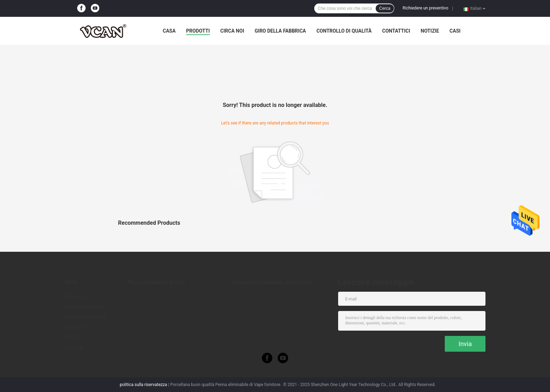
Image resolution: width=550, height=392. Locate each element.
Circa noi (232, 31)
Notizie (430, 31)
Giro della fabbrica (280, 31)
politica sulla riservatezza (143, 385)
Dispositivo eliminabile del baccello (272, 282)
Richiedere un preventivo (425, 8)
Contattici (396, 31)
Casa (169, 31)
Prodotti (198, 31)
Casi (455, 31)
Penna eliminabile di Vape (157, 282)
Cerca (385, 8)
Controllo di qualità (344, 31)
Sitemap (74, 347)
